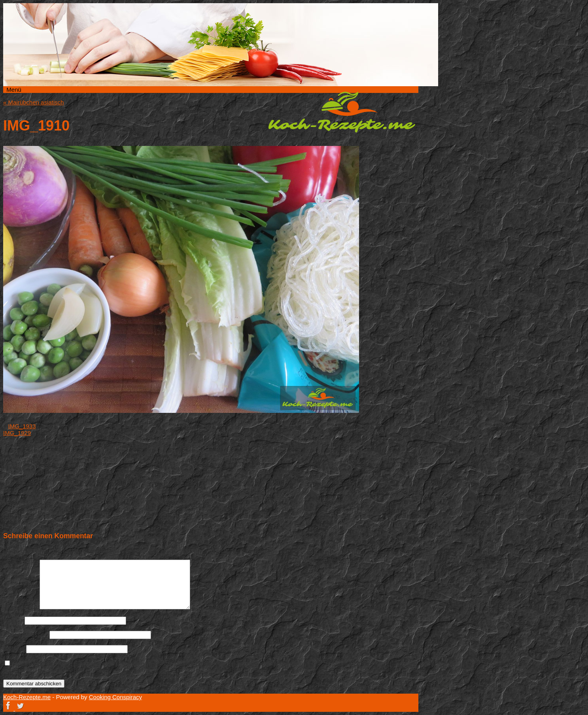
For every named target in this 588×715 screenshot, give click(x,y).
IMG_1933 (22, 426)
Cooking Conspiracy (115, 697)
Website (14, 649)
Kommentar (21, 607)
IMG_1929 (17, 433)
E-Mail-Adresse (26, 635)
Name (13, 620)
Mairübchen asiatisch (33, 102)
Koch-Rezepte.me (342, 112)
